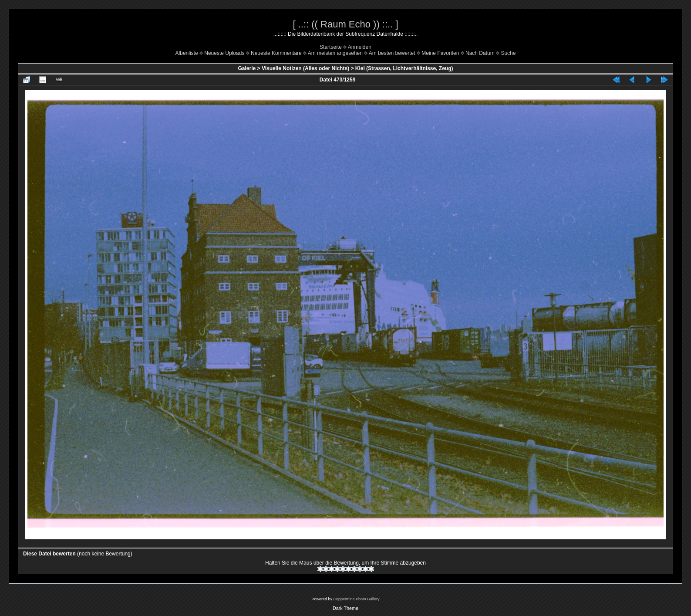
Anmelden (360, 47)
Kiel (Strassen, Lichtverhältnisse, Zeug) (404, 68)
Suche (508, 53)
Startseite (331, 47)
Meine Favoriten (440, 53)
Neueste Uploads (224, 53)
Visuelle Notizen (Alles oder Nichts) (305, 68)
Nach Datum (480, 53)
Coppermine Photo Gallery (356, 599)
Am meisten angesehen (335, 53)
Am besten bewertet (392, 53)
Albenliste (187, 53)
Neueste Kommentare (276, 53)
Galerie (247, 68)
